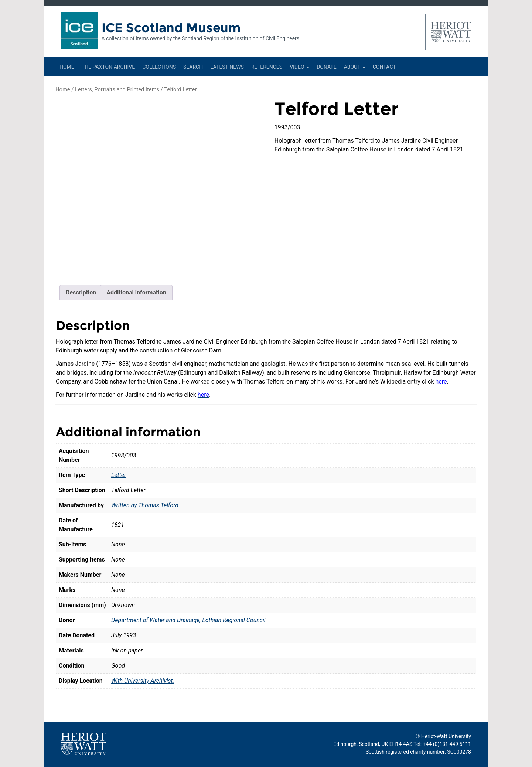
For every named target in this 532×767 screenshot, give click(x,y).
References (267, 67)
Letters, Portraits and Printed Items (117, 89)
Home (67, 67)
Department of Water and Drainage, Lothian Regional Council (188, 620)
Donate (327, 67)
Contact (384, 67)
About (355, 67)
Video (299, 67)
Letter (119, 475)
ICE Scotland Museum (171, 28)
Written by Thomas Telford (145, 505)
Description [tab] (81, 292)
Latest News (227, 67)
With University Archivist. (143, 681)
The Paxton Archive (108, 67)
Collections (159, 67)
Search (193, 67)
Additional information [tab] (136, 292)
